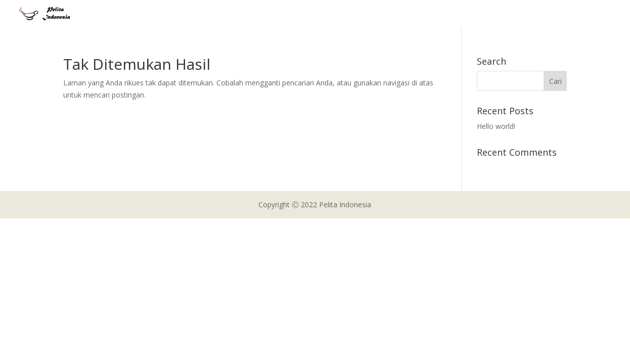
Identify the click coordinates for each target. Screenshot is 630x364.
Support (537, 14)
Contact (579, 14)
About (409, 14)
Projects (447, 14)
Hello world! (496, 126)
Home (375, 14)
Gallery (497, 14)
